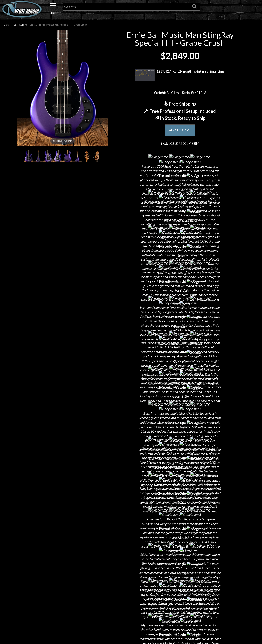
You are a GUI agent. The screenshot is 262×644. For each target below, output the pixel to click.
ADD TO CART (180, 131)
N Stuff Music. (34, 632)
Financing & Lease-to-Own (131, 556)
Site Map (131, 597)
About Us (55, 556)
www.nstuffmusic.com (210, 584)
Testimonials (131, 591)
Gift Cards (131, 584)
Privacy (131, 577)
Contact (55, 563)
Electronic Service (55, 611)
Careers (55, 570)
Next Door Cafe (55, 577)
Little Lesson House (55, 584)
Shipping (131, 563)
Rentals (55, 591)
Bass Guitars (20, 25)
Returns (131, 570)
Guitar (7, 25)
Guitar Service (55, 604)
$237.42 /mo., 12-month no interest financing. (180, 75)
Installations (55, 597)
